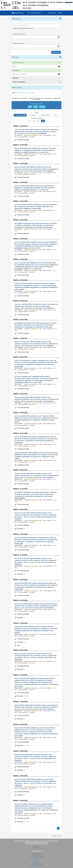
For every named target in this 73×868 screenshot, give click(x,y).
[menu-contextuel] (13, 28)
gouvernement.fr (36, 858)
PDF (30, 107)
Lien (18, 645)
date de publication (20, 115)
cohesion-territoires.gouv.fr (36, 865)
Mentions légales (36, 848)
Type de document (18, 63)
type (56, 115)
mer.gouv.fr (36, 866)
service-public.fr (36, 853)
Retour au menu (57, 836)
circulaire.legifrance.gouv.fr (37, 856)
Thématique (16, 70)
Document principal (23, 140)
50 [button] (38, 121)
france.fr (36, 860)
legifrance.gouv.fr (36, 855)
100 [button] (43, 121)
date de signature (45, 115)
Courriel (42, 107)
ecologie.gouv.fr (36, 863)
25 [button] (34, 121)
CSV (36, 107)
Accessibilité (36, 846)
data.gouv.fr (36, 861)
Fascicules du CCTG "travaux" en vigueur (24, 93)
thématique (33, 115)
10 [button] (29, 121)
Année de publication (19, 82)
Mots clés (15, 78)
